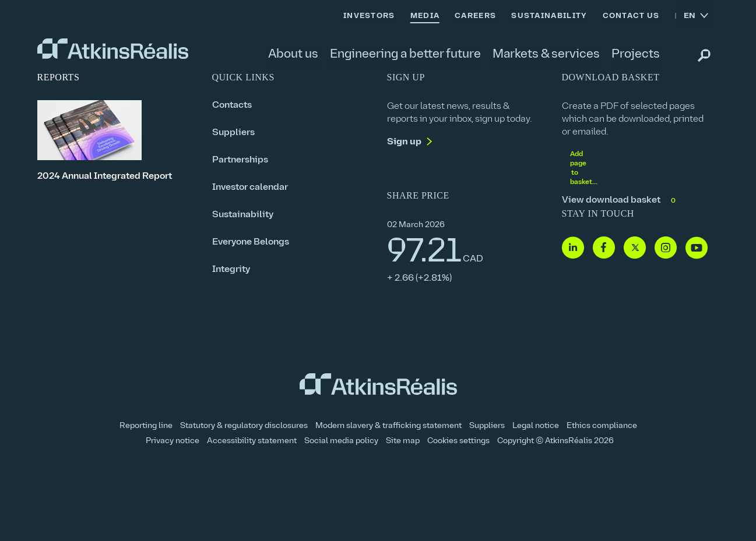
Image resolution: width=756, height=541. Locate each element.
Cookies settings (458, 441)
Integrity (231, 270)
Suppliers (233, 133)
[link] (113, 49)
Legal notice (536, 426)
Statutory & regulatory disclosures (244, 426)
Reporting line (146, 426)
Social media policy (341, 441)
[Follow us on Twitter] (635, 248)
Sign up (404, 142)
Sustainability (243, 215)
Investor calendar (250, 188)
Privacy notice (173, 441)
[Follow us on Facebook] (604, 248)
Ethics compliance (602, 426)
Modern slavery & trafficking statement (388, 426)
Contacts (232, 105)
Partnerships (240, 160)
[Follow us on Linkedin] (573, 248)
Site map (403, 441)
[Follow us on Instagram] (666, 248)
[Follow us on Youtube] (697, 248)
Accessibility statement (252, 441)
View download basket (620, 201)
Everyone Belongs (251, 242)
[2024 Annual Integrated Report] (116, 141)
